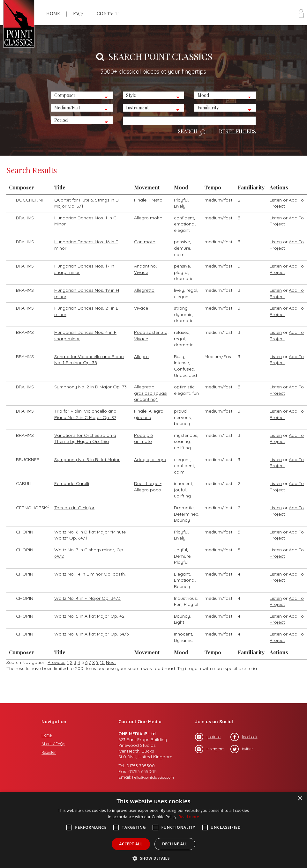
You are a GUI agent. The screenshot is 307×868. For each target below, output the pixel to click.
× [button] (300, 799)
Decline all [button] (175, 844)
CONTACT (108, 14)
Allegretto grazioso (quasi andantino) (151, 393)
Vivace (141, 308)
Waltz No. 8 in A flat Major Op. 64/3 (92, 634)
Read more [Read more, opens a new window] (189, 817)
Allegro (141, 357)
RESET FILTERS (237, 131)
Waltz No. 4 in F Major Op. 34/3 (87, 598)
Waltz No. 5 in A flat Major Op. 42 (89, 616)
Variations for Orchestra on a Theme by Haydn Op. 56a (85, 438)
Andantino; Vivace (145, 269)
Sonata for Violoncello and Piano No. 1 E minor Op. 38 (89, 360)
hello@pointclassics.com (153, 777)
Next (111, 662)
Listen (276, 200)
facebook (244, 737)
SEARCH (191, 133)
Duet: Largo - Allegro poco (148, 487)
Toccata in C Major (74, 508)
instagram (210, 749)
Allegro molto (148, 218)
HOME (53, 14)
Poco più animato (143, 438)
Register (49, 752)
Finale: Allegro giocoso (149, 414)
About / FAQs (53, 744)
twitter (242, 749)
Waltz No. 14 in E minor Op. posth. (90, 574)
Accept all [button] (131, 844)
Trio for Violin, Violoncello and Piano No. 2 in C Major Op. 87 (85, 414)
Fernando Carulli (72, 483)
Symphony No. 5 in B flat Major (87, 460)
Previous (56, 662)
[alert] (153, 830)
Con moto (145, 242)
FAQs (78, 14)
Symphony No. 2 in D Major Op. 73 (90, 387)
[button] (153, 858)
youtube (208, 737)
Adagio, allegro (150, 460)
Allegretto (144, 290)
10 (102, 662)
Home (47, 735)
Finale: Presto (148, 200)
